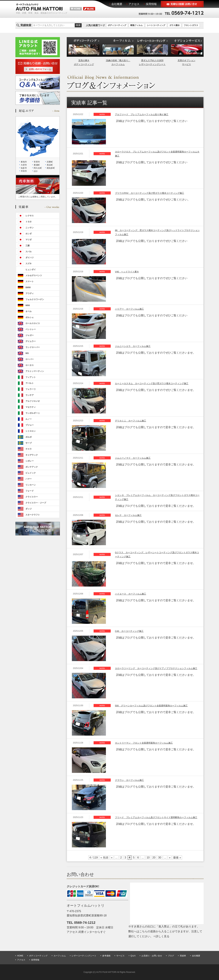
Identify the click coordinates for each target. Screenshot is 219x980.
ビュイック (31, 473)
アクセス (21, 960)
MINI (28, 305)
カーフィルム (60, 956)
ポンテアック (32, 467)
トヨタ (29, 222)
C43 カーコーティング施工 (129, 631)
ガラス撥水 (175, 25)
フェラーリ (31, 389)
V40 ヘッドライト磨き (127, 272)
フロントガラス (191, 25)
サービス (120, 956)
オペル (29, 311)
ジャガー (30, 335)
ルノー (29, 419)
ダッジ (29, 509)
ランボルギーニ (33, 413)
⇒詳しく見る (161, 936)
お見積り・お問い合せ (152, 956)
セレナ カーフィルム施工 (128, 515)
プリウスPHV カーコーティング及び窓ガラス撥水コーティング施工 (150, 193)
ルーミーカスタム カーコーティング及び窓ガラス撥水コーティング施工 (152, 383)
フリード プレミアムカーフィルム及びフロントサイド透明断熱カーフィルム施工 (156, 817)
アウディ (30, 293)
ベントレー (31, 329)
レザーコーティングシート (84, 956)
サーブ (29, 443)
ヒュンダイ (31, 270)
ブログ (171, 956)
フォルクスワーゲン (35, 299)
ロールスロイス (33, 323)
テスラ (29, 449)
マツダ (29, 240)
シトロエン (31, 431)
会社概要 (196, 956)
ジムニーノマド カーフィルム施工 (133, 458)
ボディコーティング (117, 25)
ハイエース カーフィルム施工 (131, 594)
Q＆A (133, 956)
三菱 (28, 246)
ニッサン (30, 228)
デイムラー (31, 341)
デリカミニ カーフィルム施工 (131, 421)
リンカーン (31, 485)
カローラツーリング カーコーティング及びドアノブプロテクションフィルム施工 (156, 668)
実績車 (183, 956)
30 (160, 858)
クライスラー (32, 497)
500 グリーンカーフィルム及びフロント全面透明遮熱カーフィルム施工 (151, 706)
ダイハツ (30, 258)
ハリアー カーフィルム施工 (129, 309)
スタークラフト (33, 515)
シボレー (30, 461)
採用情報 (35, 960)
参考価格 (106, 956)
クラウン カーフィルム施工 (129, 780)
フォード (30, 491)
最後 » (177, 858)
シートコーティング (156, 25)
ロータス (30, 365)
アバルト (30, 383)
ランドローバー (33, 347)
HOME (20, 956)
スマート (30, 281)
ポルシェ (30, 317)
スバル (29, 252)
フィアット (31, 377)
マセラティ (31, 407)
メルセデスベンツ (34, 276)
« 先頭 (104, 858)
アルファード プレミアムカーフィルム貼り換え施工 (142, 114)
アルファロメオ (33, 401)
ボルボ (29, 437)
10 (148, 858)
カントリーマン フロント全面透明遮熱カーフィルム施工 (144, 743)
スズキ (29, 264)
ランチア (30, 395)
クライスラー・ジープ (36, 503)
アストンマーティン (35, 371)
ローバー (30, 359)
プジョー (30, 425)
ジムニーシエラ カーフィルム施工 (133, 346)
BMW (28, 287)
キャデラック (32, 455)
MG (27, 353)
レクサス (30, 216)
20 (154, 858)
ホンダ (29, 234)
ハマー (29, 479)
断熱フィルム (137, 25)
